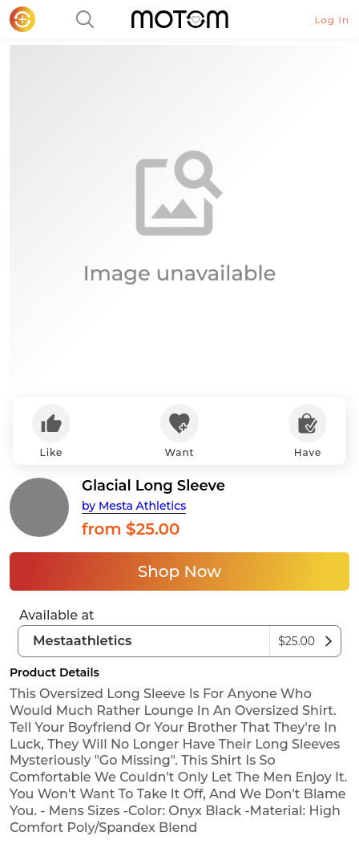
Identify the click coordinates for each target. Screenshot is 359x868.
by (134, 506)
